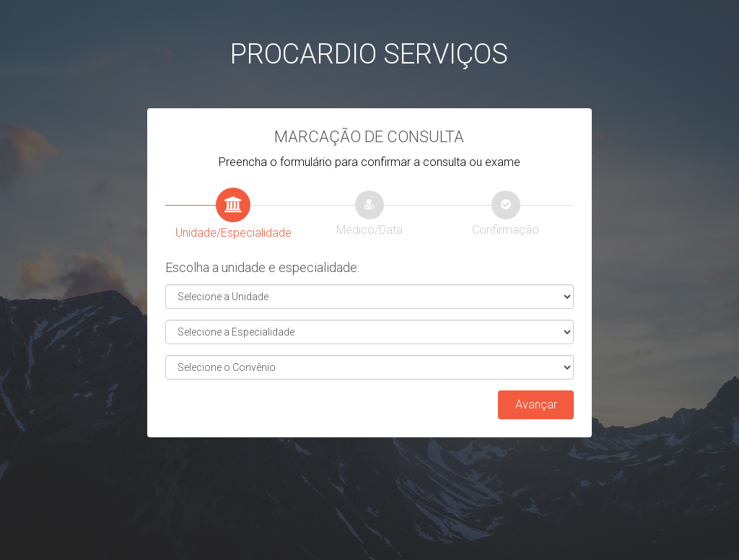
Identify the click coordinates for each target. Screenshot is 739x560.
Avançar (536, 404)
